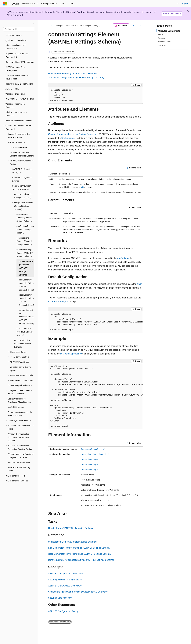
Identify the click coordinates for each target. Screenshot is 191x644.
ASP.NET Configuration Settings (64, 611)
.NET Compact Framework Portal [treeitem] (20, 99)
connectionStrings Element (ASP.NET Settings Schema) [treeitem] (26, 268)
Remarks (162, 34)
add (82, 187)
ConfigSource (68, 138)
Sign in (185, 4)
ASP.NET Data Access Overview (64, 586)
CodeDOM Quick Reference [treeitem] (20, 385)
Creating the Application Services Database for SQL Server (77, 592)
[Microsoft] (5, 4)
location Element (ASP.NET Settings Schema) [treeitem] (25, 332)
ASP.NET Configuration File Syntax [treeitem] (22, 171)
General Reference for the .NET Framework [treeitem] (19, 136)
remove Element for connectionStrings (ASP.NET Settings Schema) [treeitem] (26, 317)
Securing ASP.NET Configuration (64, 580)
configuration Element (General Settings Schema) (77, 26)
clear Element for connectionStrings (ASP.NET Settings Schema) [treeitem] (26, 300)
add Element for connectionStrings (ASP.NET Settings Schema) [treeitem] (26, 285)
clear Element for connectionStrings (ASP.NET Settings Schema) (80, 554)
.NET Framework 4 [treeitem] (14, 35)
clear (139, 284)
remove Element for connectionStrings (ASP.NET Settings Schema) (81, 560)
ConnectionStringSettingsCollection (96, 454)
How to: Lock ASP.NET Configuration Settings (70, 528)
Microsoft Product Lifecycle (81, 12)
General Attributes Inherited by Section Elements (72, 134)
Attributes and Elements (169, 31)
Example (162, 38)
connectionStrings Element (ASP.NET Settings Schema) (77, 77)
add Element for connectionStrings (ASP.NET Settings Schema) (79, 548)
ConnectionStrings (57, 302)
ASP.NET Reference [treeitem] (19, 147)
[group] (95, 322)
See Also (162, 45)
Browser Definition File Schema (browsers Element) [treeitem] (22, 154)
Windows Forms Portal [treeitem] (15, 94)
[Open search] (178, 4)
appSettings (123, 258)
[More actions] (140, 26)
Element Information (166, 42)
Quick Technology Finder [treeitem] (16, 40)
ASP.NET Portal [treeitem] (12, 89)
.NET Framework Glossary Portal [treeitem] (19, 469)
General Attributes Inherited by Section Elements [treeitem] (23, 344)
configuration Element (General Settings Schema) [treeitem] (24, 218)
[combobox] (19, 29)
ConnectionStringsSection (92, 449)
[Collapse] (34, 24)
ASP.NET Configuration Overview (65, 574)
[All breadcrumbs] (51, 26)
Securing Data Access (59, 598)
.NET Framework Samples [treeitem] (17, 481)
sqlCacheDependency (71, 354)
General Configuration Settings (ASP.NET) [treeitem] (24, 196)
